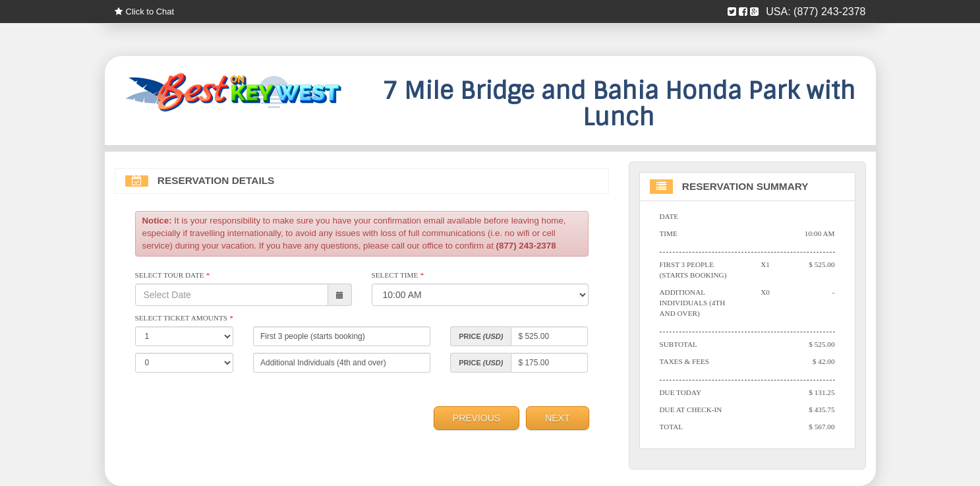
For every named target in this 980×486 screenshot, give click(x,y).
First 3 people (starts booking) (693, 270)
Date (669, 216)
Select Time (398, 275)
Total (672, 427)
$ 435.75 (821, 410)
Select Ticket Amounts (184, 318)
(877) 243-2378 (829, 12)
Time (669, 233)
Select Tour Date (172, 275)
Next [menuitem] (557, 418)
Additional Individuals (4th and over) (693, 303)
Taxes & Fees (685, 361)
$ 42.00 (824, 361)
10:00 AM (820, 233)
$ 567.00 (821, 427)
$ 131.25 (821, 392)
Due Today (681, 392)
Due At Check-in (691, 410)
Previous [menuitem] (476, 418)
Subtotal (678, 344)
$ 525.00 (821, 264)
